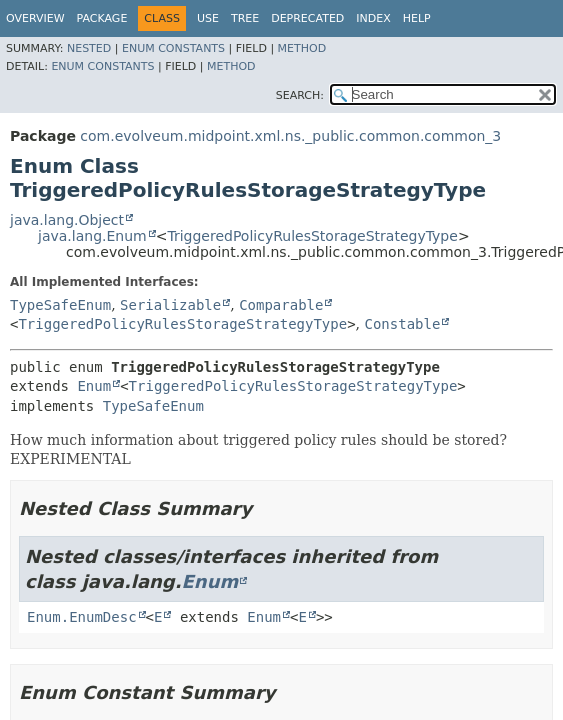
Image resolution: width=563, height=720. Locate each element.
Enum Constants (173, 48)
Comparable (281, 305)
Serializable (170, 305)
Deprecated (307, 18)
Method (302, 48)
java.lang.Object (67, 220)
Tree (245, 18)
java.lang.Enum (92, 236)
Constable (403, 324)
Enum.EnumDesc (82, 617)
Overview (35, 18)
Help (417, 18)
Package (102, 18)
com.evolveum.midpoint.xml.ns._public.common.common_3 (290, 136)
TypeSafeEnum (60, 305)
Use (208, 18)
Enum (94, 386)
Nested (89, 48)
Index (373, 18)
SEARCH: (300, 95)
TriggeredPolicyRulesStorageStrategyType (312, 236)
